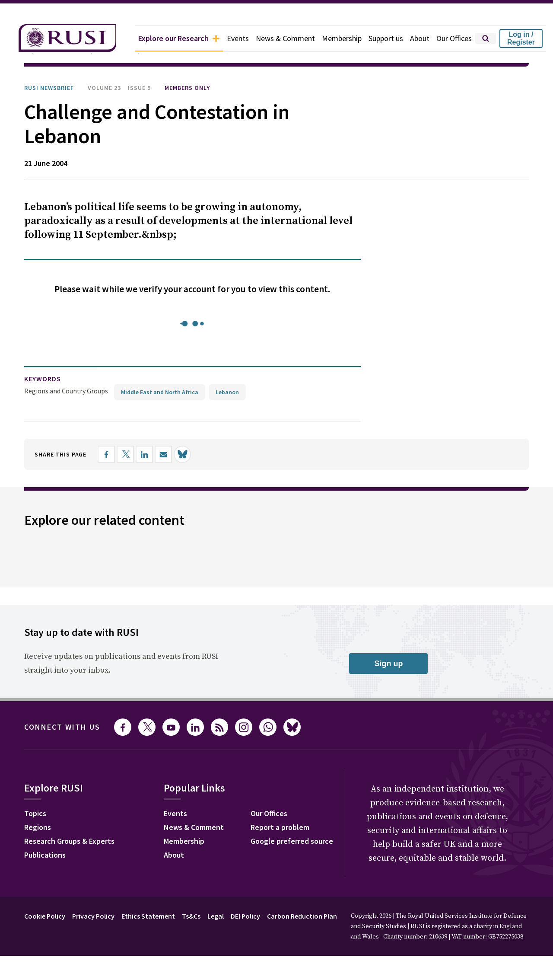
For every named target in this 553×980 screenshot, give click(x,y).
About (420, 38)
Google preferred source (292, 841)
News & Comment (285, 38)
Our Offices (454, 38)
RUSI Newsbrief (49, 88)
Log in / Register (521, 38)
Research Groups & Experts (69, 841)
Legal (216, 916)
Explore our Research (179, 38)
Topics (35, 813)
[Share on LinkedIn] (144, 454)
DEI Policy (245, 916)
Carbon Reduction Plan (302, 916)
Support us (386, 38)
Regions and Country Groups (66, 391)
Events (238, 38)
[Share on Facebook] (106, 454)
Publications (45, 855)
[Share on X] (125, 454)
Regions (38, 827)
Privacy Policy (93, 916)
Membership (342, 38)
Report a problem (280, 827)
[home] (67, 38)
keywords (43, 379)
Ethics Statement (148, 916)
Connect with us (62, 727)
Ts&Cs (191, 916)
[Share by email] (163, 454)
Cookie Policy (45, 916)
